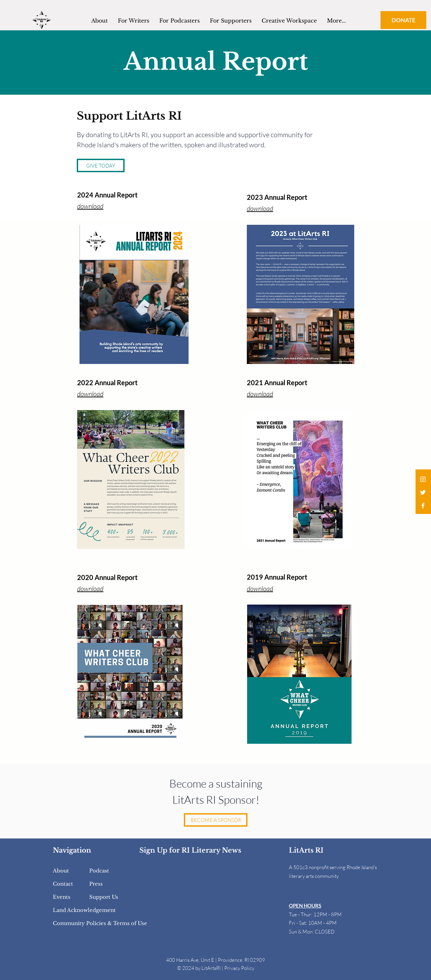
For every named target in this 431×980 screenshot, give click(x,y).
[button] (289, 20)
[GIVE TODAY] (101, 165)
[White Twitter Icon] (423, 492)
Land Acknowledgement (84, 910)
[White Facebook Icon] (423, 506)
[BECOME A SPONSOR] (216, 820)
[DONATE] (403, 20)
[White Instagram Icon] (423, 479)
